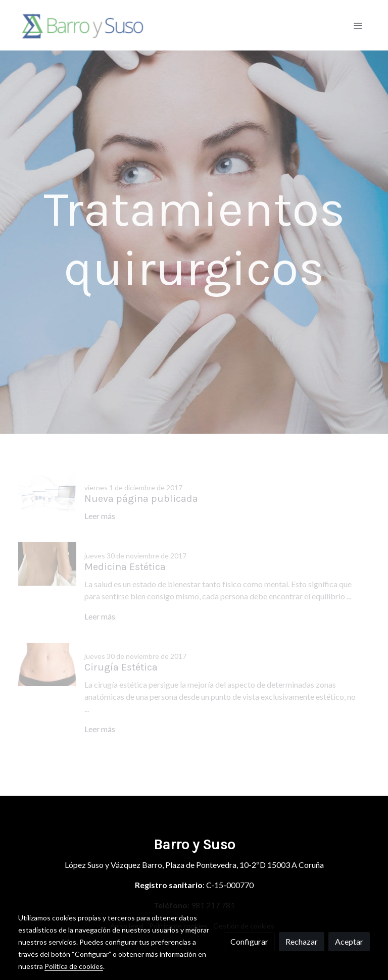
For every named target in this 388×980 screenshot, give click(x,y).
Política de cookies (74, 966)
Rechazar (302, 941)
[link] (83, 25)
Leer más (100, 516)
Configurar (249, 941)
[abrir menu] (358, 25)
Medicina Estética (125, 567)
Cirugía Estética (121, 667)
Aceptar (349, 941)
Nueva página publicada (141, 499)
